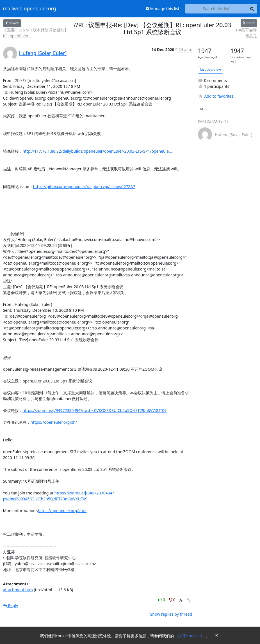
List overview (211, 69)
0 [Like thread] (162, 600)
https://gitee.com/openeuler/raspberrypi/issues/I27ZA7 (84, 186)
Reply (11, 605)
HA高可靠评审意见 (246, 33)
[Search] (252, 9)
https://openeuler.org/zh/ (54, 422)
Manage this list (163, 9)
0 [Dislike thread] (172, 600)
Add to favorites (216, 96)
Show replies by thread (171, 614)
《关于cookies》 (190, 636)
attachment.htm (18, 590)
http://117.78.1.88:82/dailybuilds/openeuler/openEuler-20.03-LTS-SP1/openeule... (97, 151)
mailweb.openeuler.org (30, 9)
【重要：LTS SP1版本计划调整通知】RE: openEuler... (36, 33)
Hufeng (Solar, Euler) (43, 53)
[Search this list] (216, 9)
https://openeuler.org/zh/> (62, 511)
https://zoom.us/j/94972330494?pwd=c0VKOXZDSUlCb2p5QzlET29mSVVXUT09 (95, 410)
